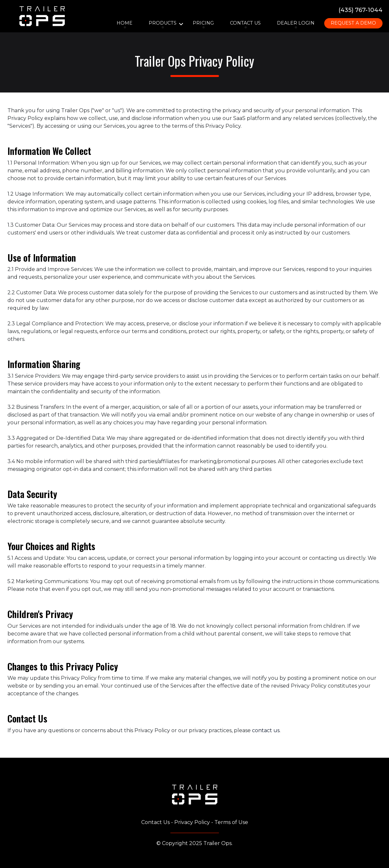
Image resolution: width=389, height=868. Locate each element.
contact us (266, 730)
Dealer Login (296, 23)
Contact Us (245, 23)
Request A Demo (353, 23)
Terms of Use (231, 822)
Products (163, 23)
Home (125, 23)
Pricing (203, 23)
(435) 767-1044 (360, 10)
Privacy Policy (192, 822)
